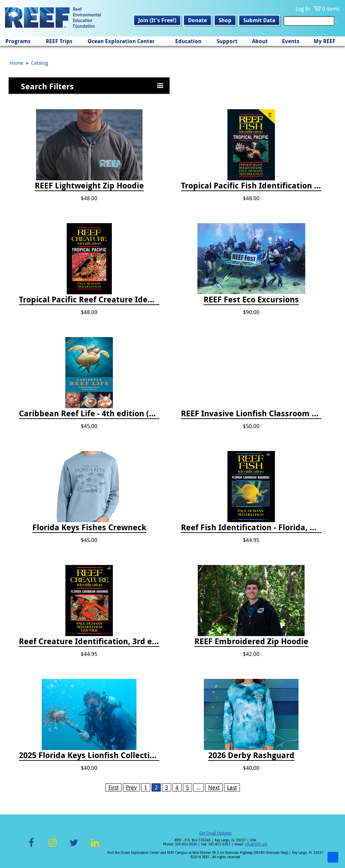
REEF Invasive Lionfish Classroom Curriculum (251, 414)
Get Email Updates (215, 833)
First (114, 787)
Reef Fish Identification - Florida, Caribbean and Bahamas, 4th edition (251, 528)
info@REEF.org (256, 844)
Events (291, 41)
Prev (131, 787)
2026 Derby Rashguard (251, 755)
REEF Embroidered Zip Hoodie (251, 641)
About (260, 41)
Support (227, 41)
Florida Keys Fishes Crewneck (89, 528)
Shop (225, 20)
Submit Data (259, 20)
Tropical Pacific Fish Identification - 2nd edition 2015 (251, 186)
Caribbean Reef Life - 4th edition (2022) (89, 414)
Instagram (53, 847)
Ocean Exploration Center (121, 41)
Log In (303, 9)
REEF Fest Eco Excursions (251, 300)
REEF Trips (59, 41)
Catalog (40, 63)
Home (16, 63)
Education (188, 41)
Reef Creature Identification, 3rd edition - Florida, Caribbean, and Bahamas (89, 641)
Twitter (74, 847)
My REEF (325, 41)
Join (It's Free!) (157, 20)
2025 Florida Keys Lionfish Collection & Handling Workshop (89, 755)
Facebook (31, 847)
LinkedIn (95, 847)
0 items (331, 9)
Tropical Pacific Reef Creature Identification (89, 300)
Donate (197, 20)
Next (214, 787)
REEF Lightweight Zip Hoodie (89, 186)
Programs (18, 41)
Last (232, 787)
